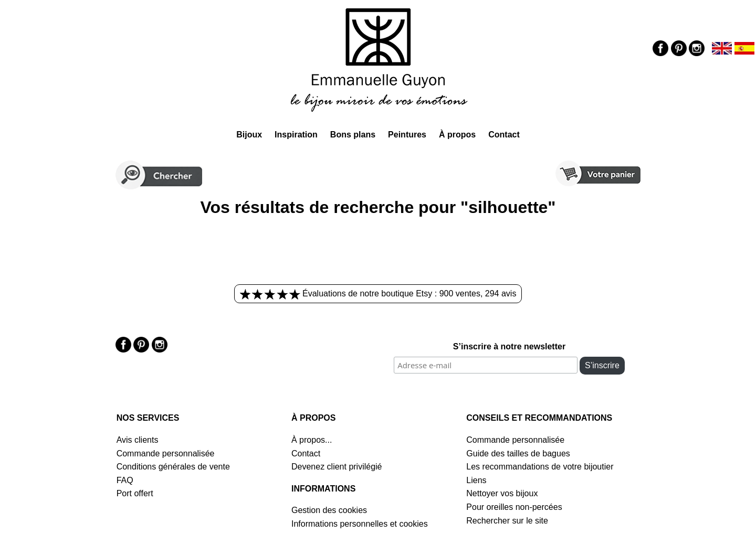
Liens (476, 480)
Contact (504, 135)
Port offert (135, 493)
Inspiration (296, 135)
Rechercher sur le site (507, 521)
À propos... (312, 440)
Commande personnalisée (166, 453)
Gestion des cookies (329, 510)
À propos (457, 135)
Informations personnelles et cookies (360, 524)
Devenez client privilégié (337, 467)
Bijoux (249, 135)
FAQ (125, 480)
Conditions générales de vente (173, 467)
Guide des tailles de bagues (518, 453)
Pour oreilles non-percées (514, 507)
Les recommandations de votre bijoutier (540, 467)
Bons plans (353, 135)
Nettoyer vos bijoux (502, 493)
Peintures (407, 135)
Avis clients (138, 440)
